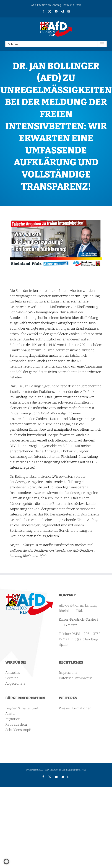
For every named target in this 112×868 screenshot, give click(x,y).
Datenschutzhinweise (76, 678)
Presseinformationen (75, 708)
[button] (6, 862)
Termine (12, 678)
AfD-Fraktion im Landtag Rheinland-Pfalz (56, 5)
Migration (13, 719)
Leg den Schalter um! (22, 708)
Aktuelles (13, 673)
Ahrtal (10, 714)
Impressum (68, 673)
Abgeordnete (15, 683)
